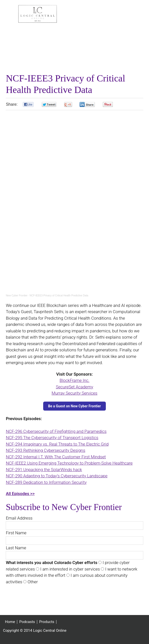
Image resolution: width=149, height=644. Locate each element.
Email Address (19, 518)
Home (10, 622)
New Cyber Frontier (17, 296)
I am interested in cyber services (70, 569)
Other (32, 582)
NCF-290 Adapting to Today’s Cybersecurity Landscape (57, 476)
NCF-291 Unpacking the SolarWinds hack (44, 470)
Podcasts (27, 622)
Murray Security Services (74, 393)
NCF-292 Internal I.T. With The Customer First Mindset (56, 457)
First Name (16, 533)
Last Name (16, 548)
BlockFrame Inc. (74, 381)
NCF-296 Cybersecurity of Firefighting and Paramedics (56, 432)
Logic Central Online (37, 14)
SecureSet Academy (75, 387)
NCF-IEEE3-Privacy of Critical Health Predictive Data (59, 296)
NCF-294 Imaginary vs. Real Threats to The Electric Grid (57, 444)
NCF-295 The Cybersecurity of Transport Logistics (52, 438)
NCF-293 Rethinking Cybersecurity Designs (45, 451)
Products (47, 622)
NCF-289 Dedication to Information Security (46, 483)
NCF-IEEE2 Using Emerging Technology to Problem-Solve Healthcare (69, 463)
